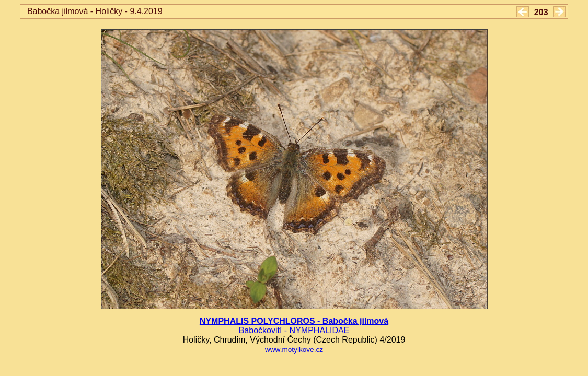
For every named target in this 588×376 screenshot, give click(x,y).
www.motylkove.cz (294, 350)
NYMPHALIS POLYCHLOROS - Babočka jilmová (294, 321)
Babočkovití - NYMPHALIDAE (294, 330)
